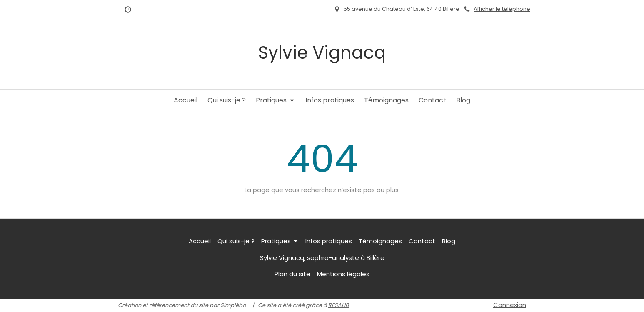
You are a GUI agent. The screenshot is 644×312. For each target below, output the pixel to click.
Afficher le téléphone (502, 9)
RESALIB (338, 305)
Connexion (510, 305)
